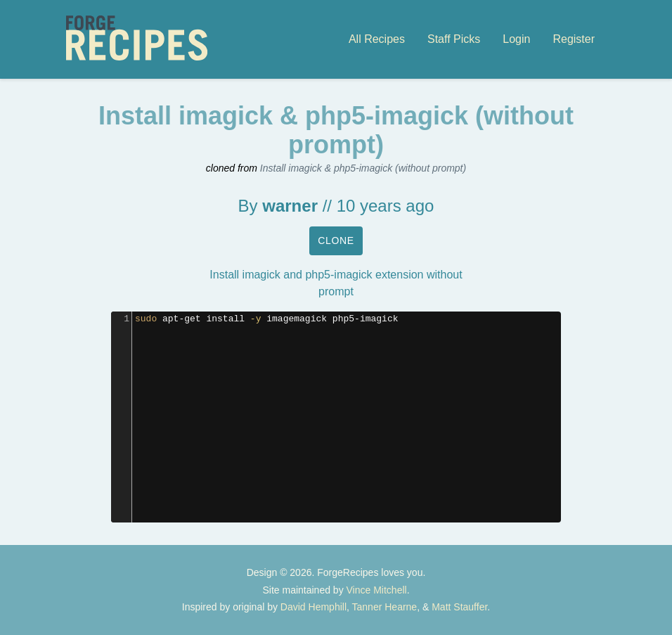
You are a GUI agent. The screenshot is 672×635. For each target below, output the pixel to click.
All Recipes (377, 39)
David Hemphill (314, 607)
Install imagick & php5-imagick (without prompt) (363, 168)
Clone (336, 240)
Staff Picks (454, 39)
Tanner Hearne (385, 607)
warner (290, 206)
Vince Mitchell (377, 590)
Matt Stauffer (459, 607)
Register (574, 39)
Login (516, 39)
